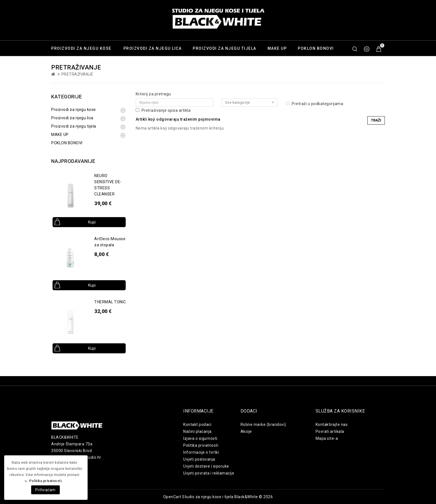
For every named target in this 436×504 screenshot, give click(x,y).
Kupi (92, 222)
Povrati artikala (330, 431)
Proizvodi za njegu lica (153, 48)
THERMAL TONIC (110, 302)
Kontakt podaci (197, 424)
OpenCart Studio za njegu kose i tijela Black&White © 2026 (218, 497)
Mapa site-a (327, 438)
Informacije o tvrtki (201, 452)
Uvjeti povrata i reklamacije (209, 473)
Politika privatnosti (201, 445)
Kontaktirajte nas (332, 424)
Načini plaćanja (197, 431)
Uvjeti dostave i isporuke (206, 466)
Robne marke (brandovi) (263, 424)
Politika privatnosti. (46, 481)
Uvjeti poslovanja (199, 459)
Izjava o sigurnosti (200, 438)
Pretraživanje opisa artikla (163, 110)
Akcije (246, 431)
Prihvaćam (45, 490)
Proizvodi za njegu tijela (225, 48)
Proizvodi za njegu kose (81, 48)
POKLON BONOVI (316, 48)
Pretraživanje (77, 74)
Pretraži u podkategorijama (314, 104)
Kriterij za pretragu (153, 94)
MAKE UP (277, 48)
